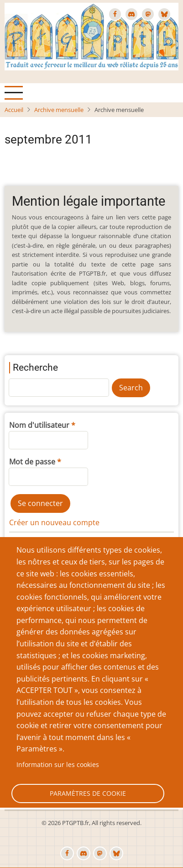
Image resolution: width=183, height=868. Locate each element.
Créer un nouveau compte (54, 522)
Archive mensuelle (59, 110)
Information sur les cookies (58, 764)
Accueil (14, 110)
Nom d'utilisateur (39, 425)
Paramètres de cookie (88, 793)
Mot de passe (32, 462)
